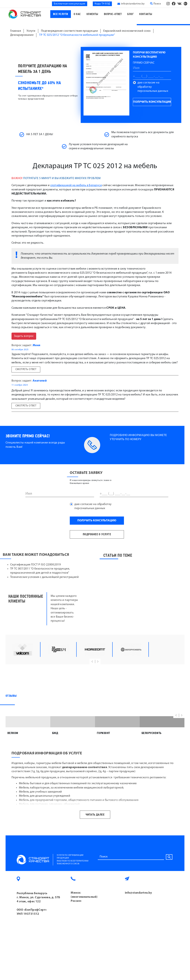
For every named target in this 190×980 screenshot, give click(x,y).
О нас (77, 14)
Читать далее (95, 845)
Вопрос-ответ (113, 14)
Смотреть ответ (26, 369)
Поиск (155, 4)
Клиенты (92, 14)
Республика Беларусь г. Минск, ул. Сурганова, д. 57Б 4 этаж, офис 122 (39, 928)
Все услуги (61, 14)
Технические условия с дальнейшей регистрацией (44, 577)
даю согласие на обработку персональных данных (153, 87)
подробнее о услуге (97, 534)
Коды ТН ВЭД (102, 4)
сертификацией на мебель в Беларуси (76, 185)
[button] (92, 661)
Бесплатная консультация (69, 4)
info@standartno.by (133, 4)
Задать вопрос (24, 336)
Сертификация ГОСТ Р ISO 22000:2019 (35, 565)
